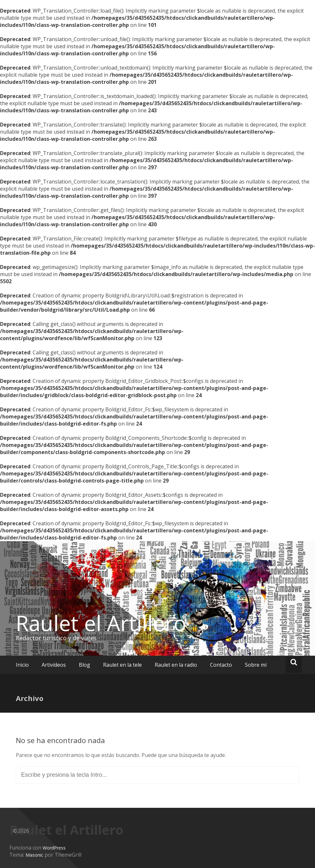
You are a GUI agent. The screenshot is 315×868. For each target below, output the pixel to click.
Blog (84, 665)
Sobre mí (256, 665)
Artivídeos (54, 665)
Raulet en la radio (176, 665)
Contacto (221, 665)
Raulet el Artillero (101, 623)
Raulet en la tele (122, 665)
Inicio (22, 665)
